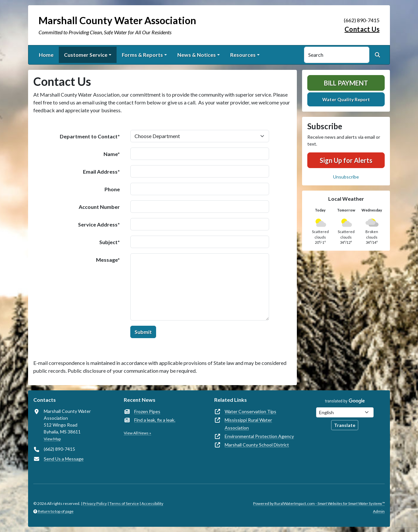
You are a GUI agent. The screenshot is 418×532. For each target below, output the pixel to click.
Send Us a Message (64, 459)
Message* (108, 260)
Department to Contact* (90, 136)
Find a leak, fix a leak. (155, 420)
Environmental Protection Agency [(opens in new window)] (259, 436)
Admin (379, 511)
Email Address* (101, 172)
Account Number (99, 207)
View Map (52, 439)
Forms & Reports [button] (142, 55)
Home (46, 55)
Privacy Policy (95, 503)
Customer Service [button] (86, 55)
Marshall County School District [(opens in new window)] (257, 445)
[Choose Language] (345, 412)
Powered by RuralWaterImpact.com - (319, 503)
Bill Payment (346, 83)
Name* (112, 154)
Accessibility (152, 503)
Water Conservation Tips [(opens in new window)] (250, 411)
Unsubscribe (346, 177)
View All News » (137, 433)
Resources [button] (243, 55)
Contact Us (362, 29)
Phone (112, 189)
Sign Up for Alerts (346, 160)
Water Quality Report (346, 99)
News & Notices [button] (197, 55)
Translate (345, 425)
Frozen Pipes (147, 411)
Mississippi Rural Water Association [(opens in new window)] (248, 424)
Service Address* (99, 224)
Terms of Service (124, 503)
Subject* (110, 242)
